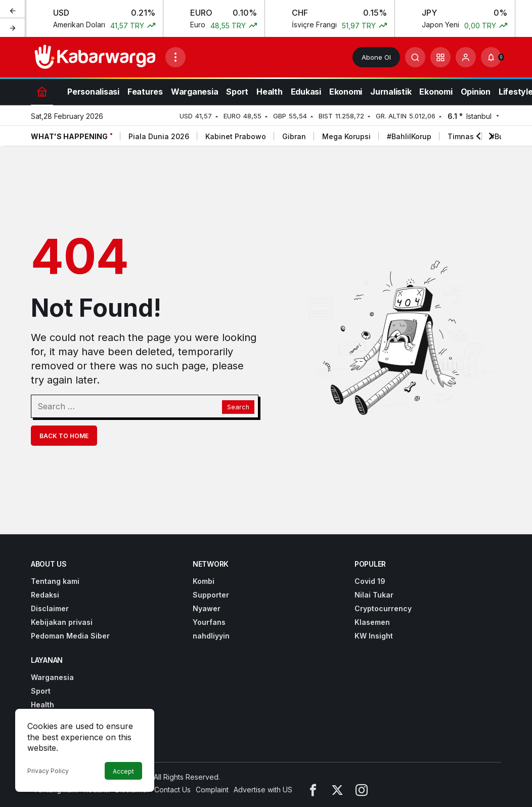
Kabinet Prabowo (236, 136)
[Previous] (13, 10)
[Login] (466, 57)
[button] (440, 57)
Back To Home (64, 436)
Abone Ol (376, 57)
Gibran (294, 136)
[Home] (42, 91)
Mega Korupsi (346, 136)
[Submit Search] (415, 57)
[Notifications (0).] (491, 57)
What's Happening (69, 136)
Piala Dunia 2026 (159, 136)
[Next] (13, 27)
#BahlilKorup (409, 136)
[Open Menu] (175, 57)
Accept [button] (123, 771)
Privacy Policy (48, 771)
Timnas (461, 136)
